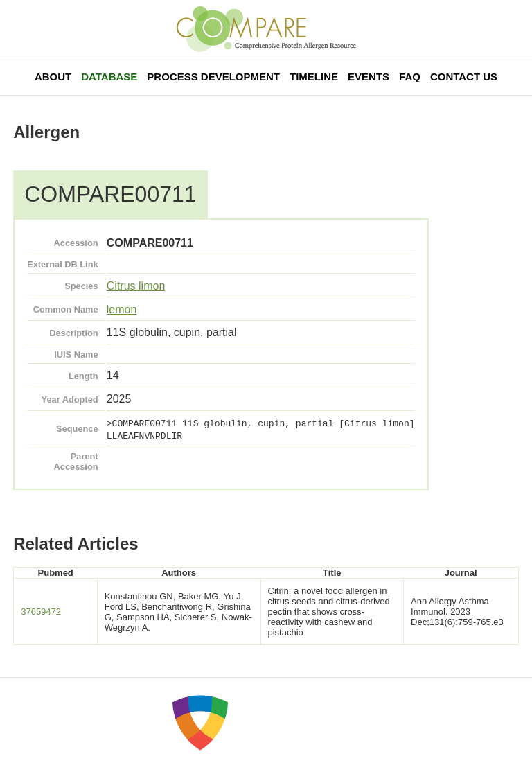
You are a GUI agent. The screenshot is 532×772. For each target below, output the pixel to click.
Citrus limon (136, 286)
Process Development (213, 77)
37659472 (41, 612)
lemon (122, 309)
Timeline (314, 77)
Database (109, 77)
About (53, 77)
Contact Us (464, 77)
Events (369, 77)
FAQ (410, 77)
